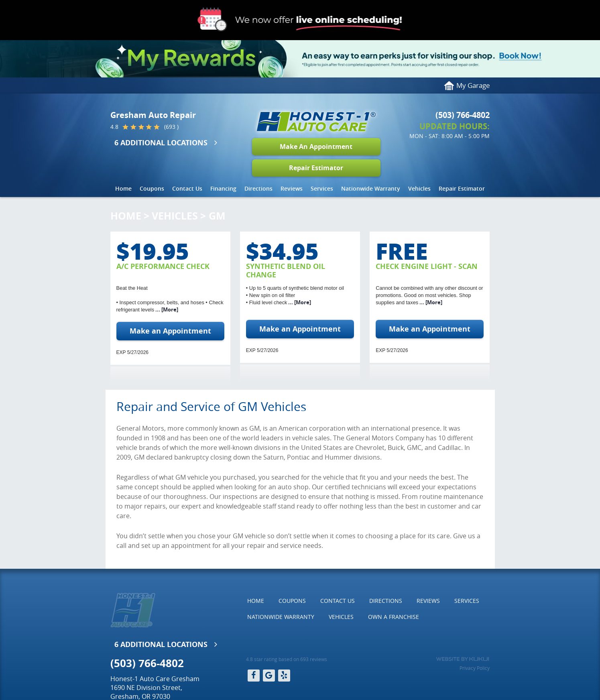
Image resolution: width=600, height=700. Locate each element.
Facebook (254, 676)
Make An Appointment (316, 147)
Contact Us (187, 188)
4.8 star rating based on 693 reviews (287, 659)
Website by (463, 659)
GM (217, 216)
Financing (223, 188)
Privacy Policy (475, 668)
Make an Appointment (170, 331)
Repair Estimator (316, 168)
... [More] (166, 309)
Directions (258, 188)
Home (123, 188)
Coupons (152, 188)
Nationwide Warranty (371, 188)
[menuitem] (123, 189)
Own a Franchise (394, 617)
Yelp (284, 676)
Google (269, 676)
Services (322, 188)
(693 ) (171, 127)
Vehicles (419, 188)
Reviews (292, 188)
